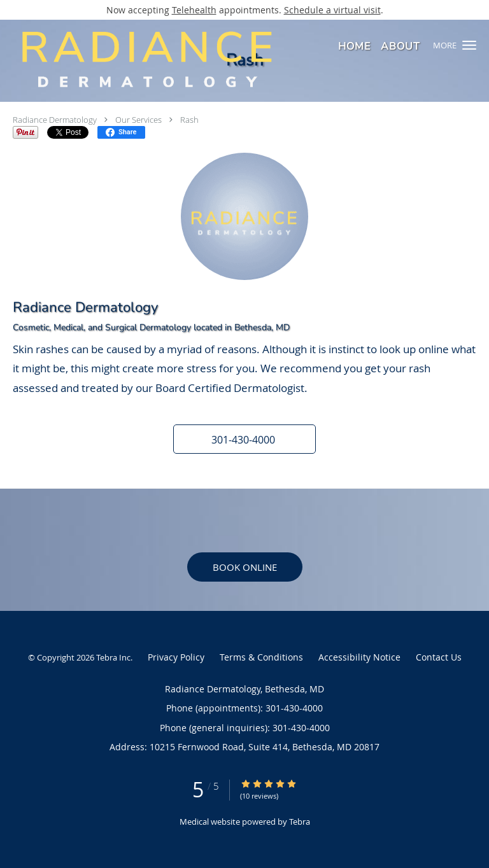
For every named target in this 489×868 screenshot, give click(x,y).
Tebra (300, 822)
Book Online (245, 567)
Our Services (138, 120)
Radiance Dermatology (55, 120)
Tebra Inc (113, 657)
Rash (189, 120)
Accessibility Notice (359, 657)
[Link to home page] (203, 59)
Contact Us (439, 657)
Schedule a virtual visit (332, 10)
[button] (469, 45)
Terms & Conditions (261, 657)
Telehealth (194, 10)
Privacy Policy (176, 657)
